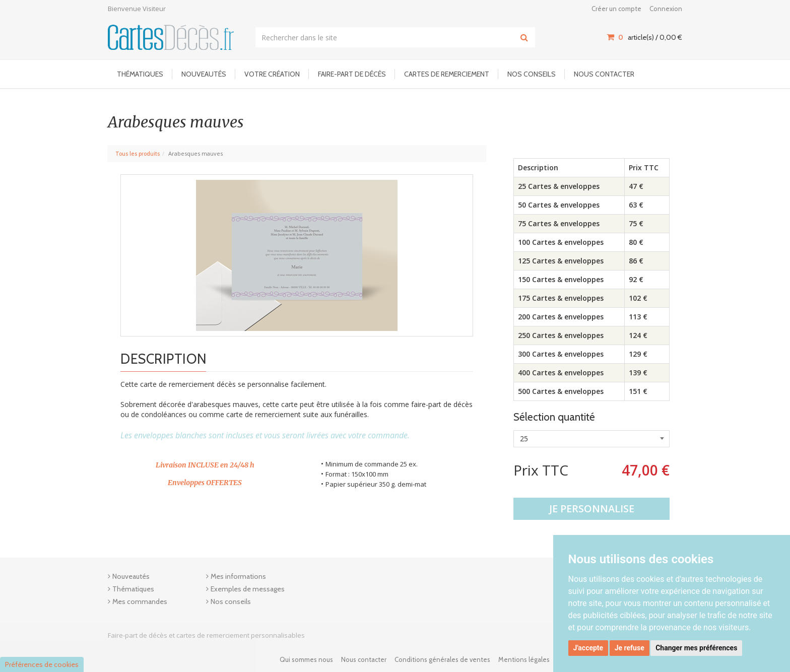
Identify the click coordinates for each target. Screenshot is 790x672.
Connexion (666, 9)
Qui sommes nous (306, 659)
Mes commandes (140, 601)
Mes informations (238, 576)
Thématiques (140, 74)
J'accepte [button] (588, 648)
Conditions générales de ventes (442, 659)
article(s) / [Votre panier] (644, 37)
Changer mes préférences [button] (696, 648)
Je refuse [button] (630, 648)
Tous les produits (138, 154)
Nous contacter (604, 74)
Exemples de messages (248, 589)
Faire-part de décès (352, 74)
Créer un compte (616, 9)
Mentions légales (524, 659)
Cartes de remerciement (447, 74)
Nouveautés (204, 74)
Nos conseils (532, 74)
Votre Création (272, 74)
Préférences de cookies (42, 664)
